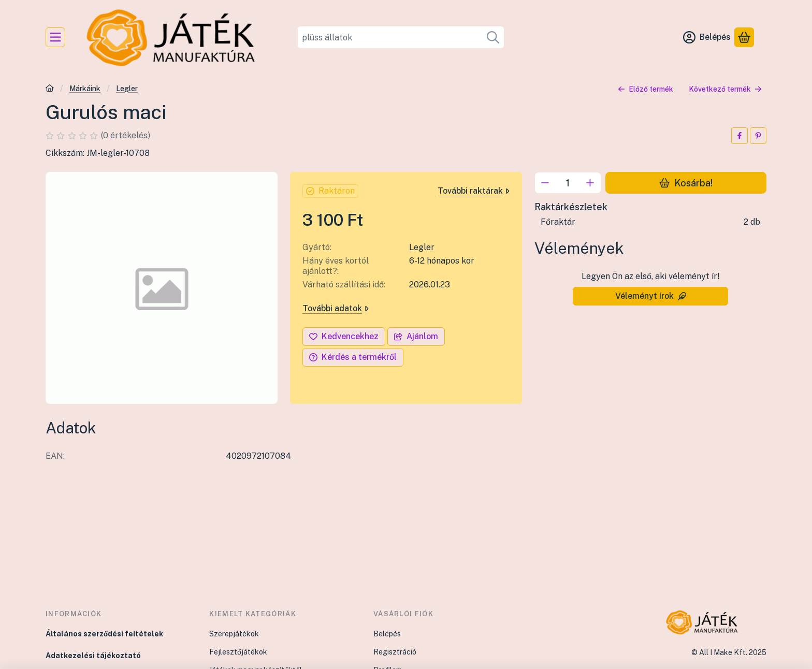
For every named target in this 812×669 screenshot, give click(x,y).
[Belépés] (707, 37)
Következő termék (725, 89)
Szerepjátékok (234, 634)
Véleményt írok (651, 296)
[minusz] (545, 183)
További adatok (336, 308)
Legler (127, 89)
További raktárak (474, 191)
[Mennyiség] (568, 183)
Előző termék (646, 89)
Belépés (387, 634)
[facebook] (740, 136)
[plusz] (590, 183)
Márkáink (85, 89)
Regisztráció (395, 652)
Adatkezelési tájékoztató (93, 656)
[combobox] (401, 37)
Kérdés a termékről (353, 357)
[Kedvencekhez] (344, 337)
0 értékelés (126, 135)
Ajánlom (416, 336)
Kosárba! (686, 183)
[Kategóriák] (55, 37)
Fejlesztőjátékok (238, 652)
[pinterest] (758, 136)
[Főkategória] (50, 89)
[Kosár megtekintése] (744, 37)
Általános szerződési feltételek (104, 634)
